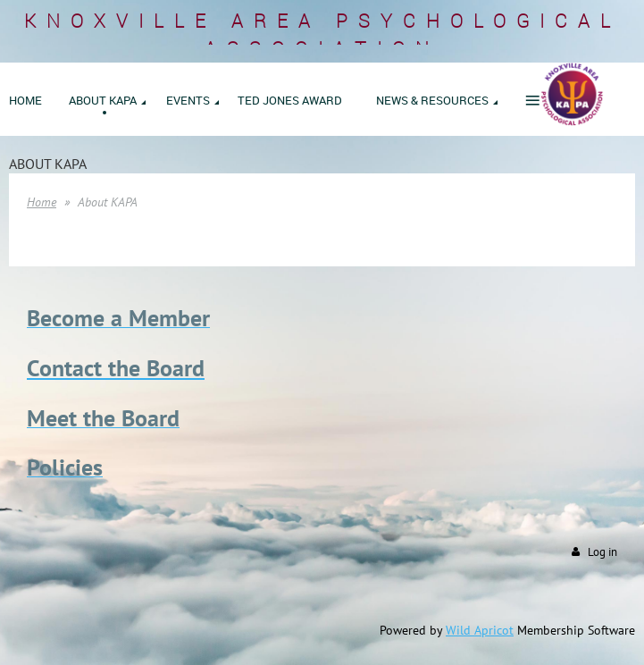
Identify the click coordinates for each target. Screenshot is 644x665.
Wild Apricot (480, 630)
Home (42, 202)
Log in (602, 552)
